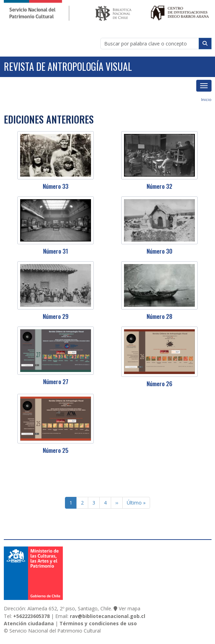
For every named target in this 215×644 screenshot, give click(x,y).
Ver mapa (130, 608)
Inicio (206, 99)
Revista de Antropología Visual (68, 66)
